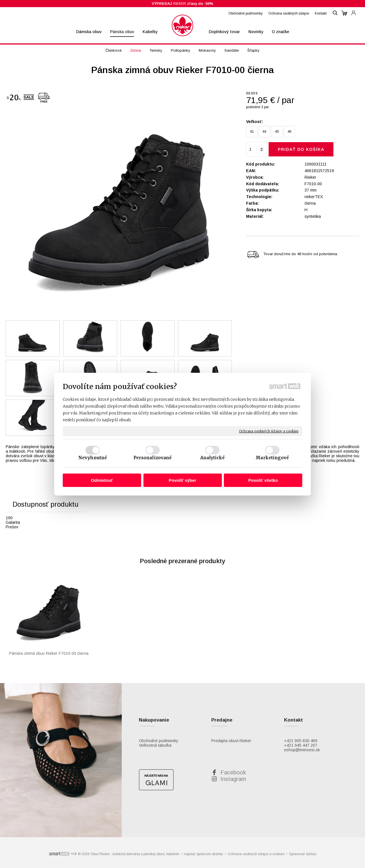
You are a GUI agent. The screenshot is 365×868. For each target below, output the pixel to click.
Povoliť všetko (263, 480)
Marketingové (272, 458)
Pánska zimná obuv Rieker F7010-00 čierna (49, 653)
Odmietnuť (102, 480)
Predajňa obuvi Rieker (231, 741)
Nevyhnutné (93, 458)
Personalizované (153, 458)
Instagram (233, 779)
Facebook (233, 772)
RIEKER (182, 4)
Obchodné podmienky (159, 741)
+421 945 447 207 (301, 745)
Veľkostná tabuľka (155, 745)
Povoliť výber (182, 480)
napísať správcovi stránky (203, 854)
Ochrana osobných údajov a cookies (269, 431)
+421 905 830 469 (301, 741)
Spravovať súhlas (303, 854)
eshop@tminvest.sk (302, 750)
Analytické (213, 458)
